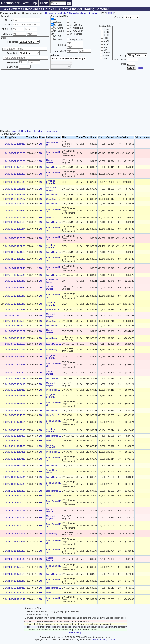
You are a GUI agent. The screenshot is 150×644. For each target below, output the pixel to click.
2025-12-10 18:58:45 (15, 296)
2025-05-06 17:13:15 (15, 396)
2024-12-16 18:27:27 (15, 491)
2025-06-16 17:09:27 (15, 350)
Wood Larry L (52, 338)
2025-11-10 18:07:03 (15, 321)
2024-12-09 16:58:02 (15, 495)
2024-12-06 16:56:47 (15, 510)
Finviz (14, 131)
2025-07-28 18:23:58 (15, 344)
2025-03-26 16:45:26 (15, 415)
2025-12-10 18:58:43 (15, 304)
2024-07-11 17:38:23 (15, 574)
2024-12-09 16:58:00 (15, 502)
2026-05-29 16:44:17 (15, 144)
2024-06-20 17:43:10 (15, 592)
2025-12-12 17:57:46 (15, 275)
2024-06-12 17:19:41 (15, 599)
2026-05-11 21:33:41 (15, 189)
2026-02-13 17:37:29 (15, 246)
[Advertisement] (75, 100)
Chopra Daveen (50, 161)
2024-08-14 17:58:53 (15, 567)
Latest (25, 3)
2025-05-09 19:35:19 (15, 378)
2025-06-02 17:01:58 (15, 365)
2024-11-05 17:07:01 (15, 534)
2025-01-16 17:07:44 (15, 477)
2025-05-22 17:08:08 (15, 373)
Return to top (75, 632)
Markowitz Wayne (51, 189)
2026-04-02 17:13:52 (15, 211)
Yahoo (28, 131)
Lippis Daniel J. (53, 167)
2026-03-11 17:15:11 (15, 217)
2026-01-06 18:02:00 (15, 259)
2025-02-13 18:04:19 (15, 459)
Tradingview (52, 131)
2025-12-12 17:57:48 (15, 268)
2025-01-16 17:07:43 (15, 484)
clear (141, 68)
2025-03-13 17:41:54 (15, 422)
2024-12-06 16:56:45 (15, 517)
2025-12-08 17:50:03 (15, 315)
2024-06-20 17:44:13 (15, 588)
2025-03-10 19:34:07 (15, 436)
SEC (21, 131)
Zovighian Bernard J (51, 182)
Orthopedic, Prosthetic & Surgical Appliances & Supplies (72, 13)
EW (41, 144)
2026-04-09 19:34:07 (15, 199)
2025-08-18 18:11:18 (15, 338)
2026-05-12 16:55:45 (15, 182)
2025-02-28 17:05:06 (15, 440)
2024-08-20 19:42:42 (15, 559)
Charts (44, 3)
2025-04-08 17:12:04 (15, 411)
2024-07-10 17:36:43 (15, 581)
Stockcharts (38, 131)
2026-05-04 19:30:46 (15, 195)
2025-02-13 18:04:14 (15, 471)
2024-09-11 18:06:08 (15, 551)
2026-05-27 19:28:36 (15, 153)
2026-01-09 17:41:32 (15, 252)
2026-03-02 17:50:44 (15, 229)
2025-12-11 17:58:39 (15, 288)
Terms (95, 639)
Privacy (103, 639)
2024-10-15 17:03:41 (15, 542)
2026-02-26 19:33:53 (15, 238)
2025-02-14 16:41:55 (15, 446)
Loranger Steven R (50, 446)
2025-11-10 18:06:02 (15, 326)
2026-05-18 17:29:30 (15, 167)
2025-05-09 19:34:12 (15, 390)
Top (35, 3)
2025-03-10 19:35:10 (15, 430)
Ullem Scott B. (53, 199)
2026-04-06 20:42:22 (15, 204)
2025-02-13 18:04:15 (15, 466)
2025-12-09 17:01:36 (15, 310)
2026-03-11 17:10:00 (15, 222)
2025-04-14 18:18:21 (15, 404)
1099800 (110, 13)
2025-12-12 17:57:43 (15, 281)
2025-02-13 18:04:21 (15, 452)
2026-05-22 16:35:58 (15, 161)
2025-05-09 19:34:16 (15, 384)
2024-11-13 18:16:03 (15, 525)
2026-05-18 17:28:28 (15, 174)
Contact (113, 639)
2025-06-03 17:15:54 (15, 357)
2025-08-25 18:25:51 (15, 331)
